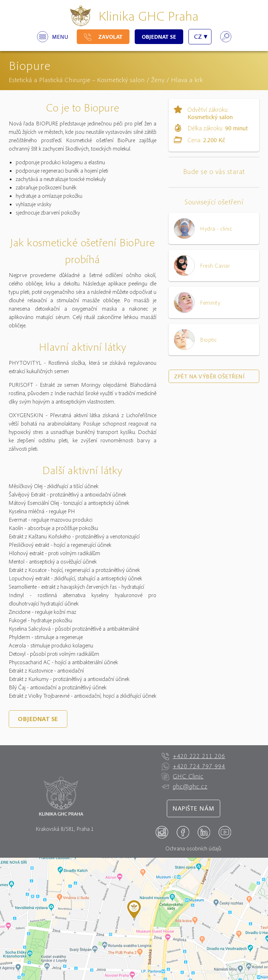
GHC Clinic (183, 776)
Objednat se (159, 37)
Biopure (30, 65)
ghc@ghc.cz (184, 786)
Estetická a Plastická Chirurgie (50, 79)
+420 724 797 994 (193, 766)
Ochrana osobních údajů (193, 848)
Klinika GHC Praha (148, 16)
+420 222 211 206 (193, 756)
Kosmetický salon (121, 79)
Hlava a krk (187, 79)
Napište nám (193, 808)
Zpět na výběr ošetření (209, 376)
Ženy (158, 79)
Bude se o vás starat (214, 171)
